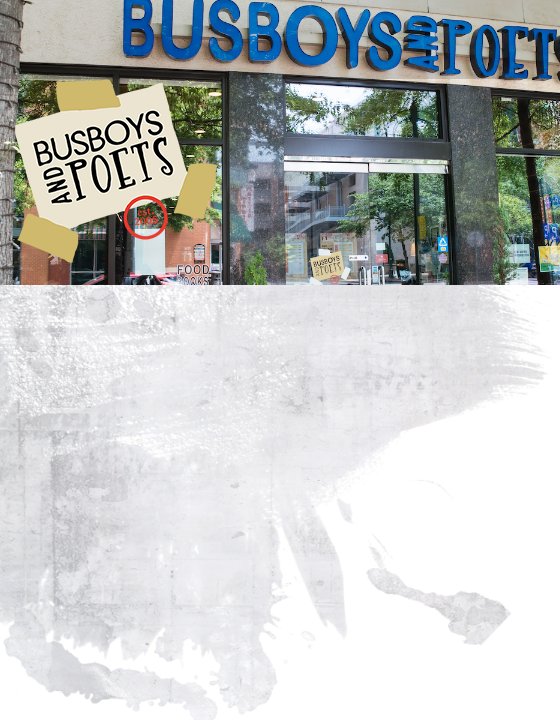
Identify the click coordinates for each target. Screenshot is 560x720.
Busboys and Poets (116, 171)
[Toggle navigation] (60, 32)
